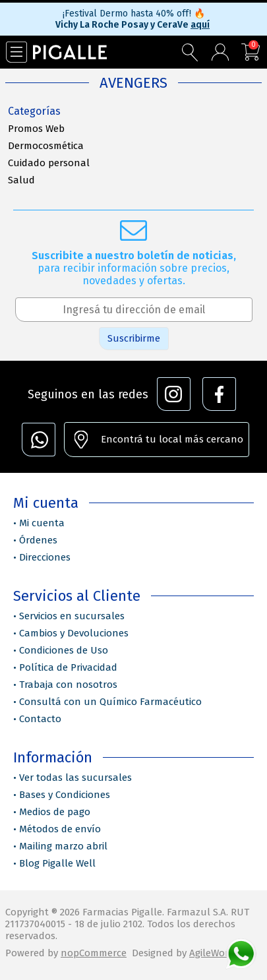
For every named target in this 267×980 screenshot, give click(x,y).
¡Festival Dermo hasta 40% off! (134, 14)
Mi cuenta (42, 523)
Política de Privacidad (68, 667)
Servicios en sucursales (72, 616)
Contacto (40, 719)
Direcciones (45, 557)
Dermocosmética (46, 146)
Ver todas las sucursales (75, 778)
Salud (21, 180)
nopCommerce (94, 953)
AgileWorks (214, 953)
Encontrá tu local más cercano (172, 439)
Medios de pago (55, 812)
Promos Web (36, 129)
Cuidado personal (49, 163)
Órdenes (38, 540)
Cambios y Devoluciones (74, 633)
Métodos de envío (60, 829)
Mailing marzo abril (63, 846)
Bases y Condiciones (65, 795)
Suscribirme (134, 338)
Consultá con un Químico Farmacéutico (110, 702)
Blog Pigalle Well (57, 863)
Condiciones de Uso (64, 650)
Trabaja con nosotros (68, 685)
